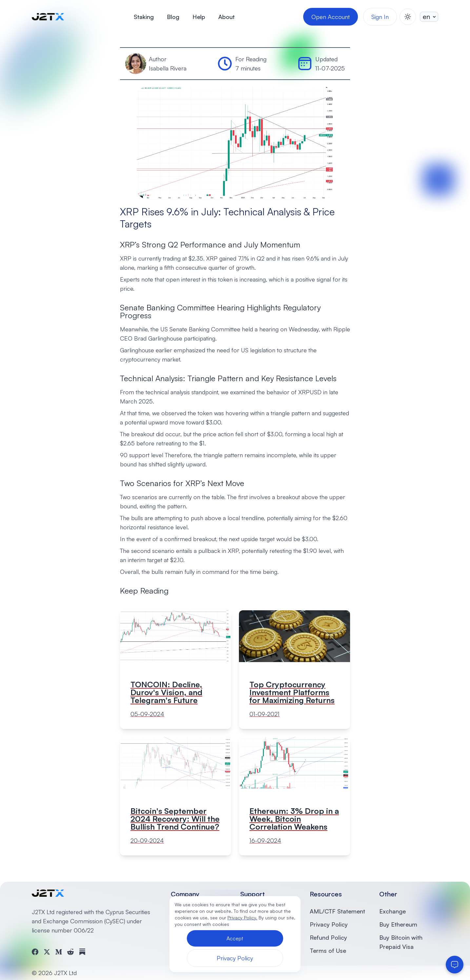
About (226, 17)
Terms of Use (328, 951)
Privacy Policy (329, 924)
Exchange (392, 911)
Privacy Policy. (242, 918)
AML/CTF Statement (337, 911)
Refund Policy (328, 937)
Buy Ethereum (398, 924)
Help (199, 17)
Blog (173, 17)
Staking (144, 17)
